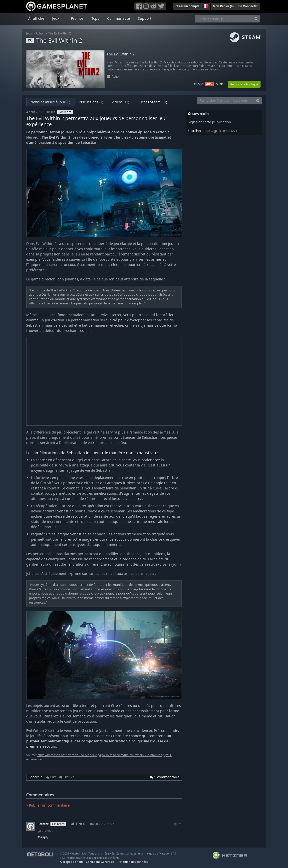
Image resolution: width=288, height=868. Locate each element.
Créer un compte (187, 6)
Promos (77, 18)
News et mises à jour (50, 102)
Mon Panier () (223, 6)
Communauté (119, 18)
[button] (205, 5)
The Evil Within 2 (60, 33)
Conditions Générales (100, 862)
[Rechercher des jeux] (224, 19)
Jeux (29, 33)
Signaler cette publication (209, 122)
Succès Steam (152, 102)
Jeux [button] (56, 18)
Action (40, 33)
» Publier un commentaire (48, 805)
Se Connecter (248, 6)
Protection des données (132, 862)
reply (43, 837)
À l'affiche (36, 18)
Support (145, 18)
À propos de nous (72, 862)
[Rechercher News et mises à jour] (226, 101)
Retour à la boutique (244, 84)
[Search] (256, 19)
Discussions (91, 102)
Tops (95, 18)
